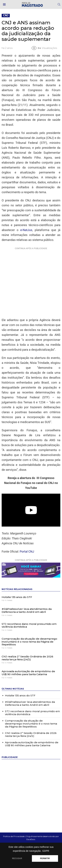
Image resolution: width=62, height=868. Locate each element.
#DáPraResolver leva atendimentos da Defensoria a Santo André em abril (27, 610)
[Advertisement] (31, 282)
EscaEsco (31, 839)
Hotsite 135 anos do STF (17, 597)
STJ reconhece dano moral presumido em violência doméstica (29, 625)
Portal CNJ (27, 551)
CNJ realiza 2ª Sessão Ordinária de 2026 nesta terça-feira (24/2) (27, 658)
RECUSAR (17, 858)
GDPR (46, 851)
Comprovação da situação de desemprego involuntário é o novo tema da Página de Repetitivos (29, 642)
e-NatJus (26, 230)
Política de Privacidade (14, 836)
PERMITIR (45, 858)
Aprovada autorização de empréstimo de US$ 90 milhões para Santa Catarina (28, 673)
